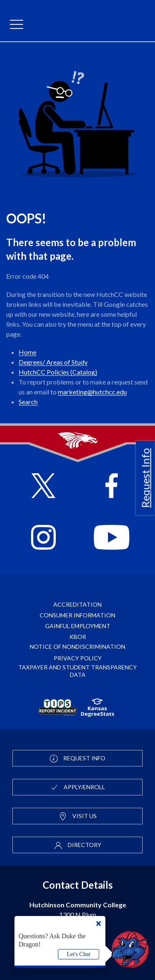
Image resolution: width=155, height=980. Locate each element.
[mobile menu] (17, 25)
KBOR (78, 637)
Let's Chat (79, 954)
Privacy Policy (78, 658)
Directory (78, 845)
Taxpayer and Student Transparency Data (77, 671)
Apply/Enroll (77, 788)
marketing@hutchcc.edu (92, 392)
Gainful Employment (78, 626)
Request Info (145, 478)
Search (28, 402)
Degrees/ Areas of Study (53, 362)
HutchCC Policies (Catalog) (58, 372)
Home (27, 352)
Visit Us (78, 816)
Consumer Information (77, 615)
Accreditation (77, 604)
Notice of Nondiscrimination (77, 647)
